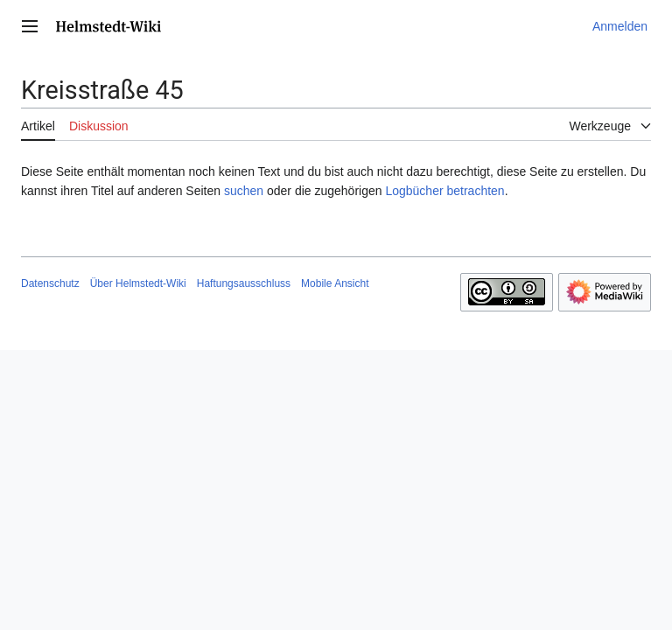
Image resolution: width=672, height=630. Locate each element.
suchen (244, 191)
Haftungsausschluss (244, 283)
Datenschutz (50, 283)
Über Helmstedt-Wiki (138, 283)
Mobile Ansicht (335, 283)
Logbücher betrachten (444, 191)
